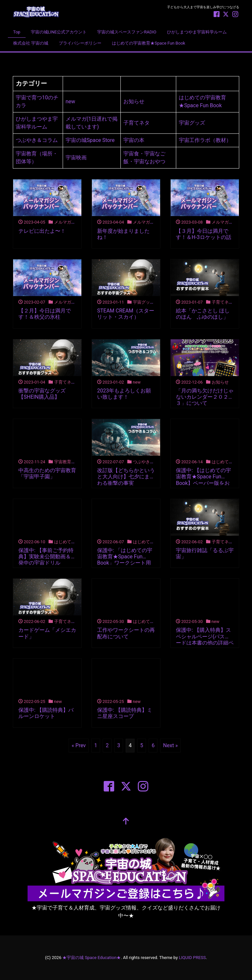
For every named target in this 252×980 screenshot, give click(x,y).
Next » (170, 745)
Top (17, 32)
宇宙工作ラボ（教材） (205, 140)
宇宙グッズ (192, 123)
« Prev (79, 745)
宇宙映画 (76, 158)
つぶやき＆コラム (37, 140)
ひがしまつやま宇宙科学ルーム (197, 32)
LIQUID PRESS (192, 958)
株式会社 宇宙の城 (31, 43)
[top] (126, 822)
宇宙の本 (134, 140)
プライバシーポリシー (80, 43)
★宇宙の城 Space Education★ (92, 958)
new (70, 101)
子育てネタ (136, 123)
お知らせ (134, 101)
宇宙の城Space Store (90, 140)
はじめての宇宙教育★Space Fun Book (148, 43)
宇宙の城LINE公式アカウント (59, 32)
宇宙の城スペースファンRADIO (127, 32)
